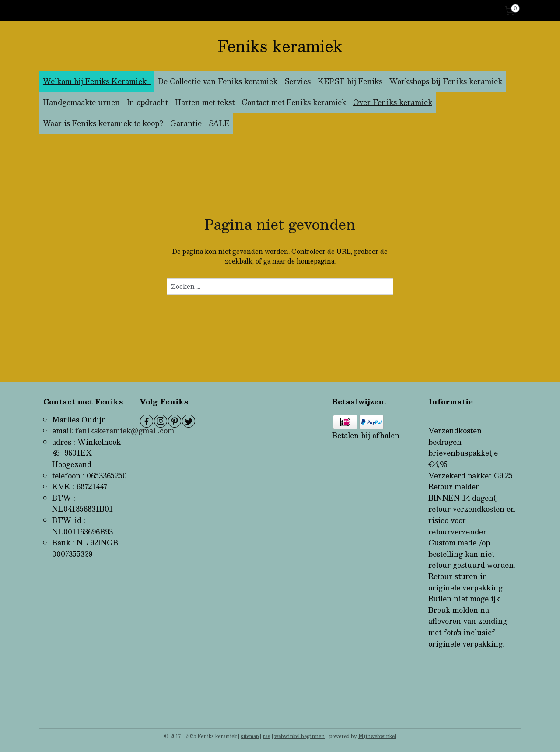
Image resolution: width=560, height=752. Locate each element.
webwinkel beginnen (299, 736)
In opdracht (147, 102)
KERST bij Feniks (350, 81)
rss (266, 736)
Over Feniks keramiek (393, 102)
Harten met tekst (205, 102)
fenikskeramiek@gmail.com (125, 430)
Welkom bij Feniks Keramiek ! (97, 81)
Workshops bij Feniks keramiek (446, 81)
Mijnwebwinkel (377, 736)
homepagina (315, 261)
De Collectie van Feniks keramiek (218, 81)
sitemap (250, 736)
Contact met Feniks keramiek (294, 102)
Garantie (186, 123)
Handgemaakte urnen (81, 102)
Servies (297, 81)
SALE (219, 123)
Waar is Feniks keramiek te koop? (103, 123)
